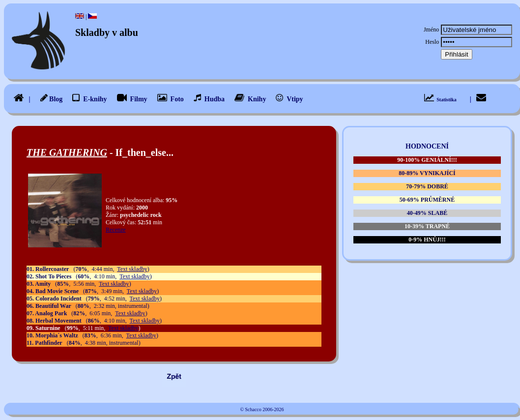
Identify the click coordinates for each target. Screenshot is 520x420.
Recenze (116, 230)
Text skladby (132, 269)
